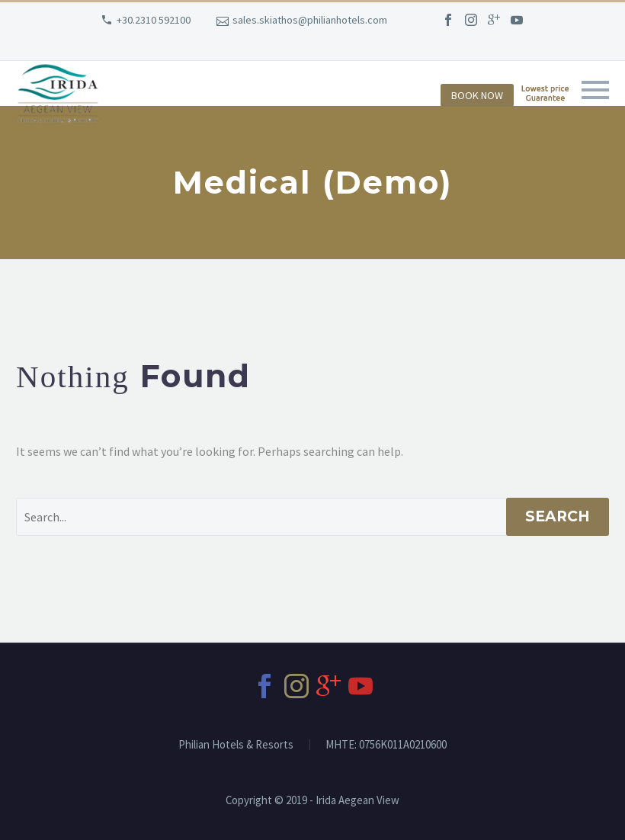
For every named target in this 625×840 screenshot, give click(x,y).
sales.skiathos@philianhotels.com (310, 20)
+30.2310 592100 (154, 20)
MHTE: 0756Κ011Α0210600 (386, 745)
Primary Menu (595, 90)
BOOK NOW (477, 95)
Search (558, 516)
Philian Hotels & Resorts (236, 745)
